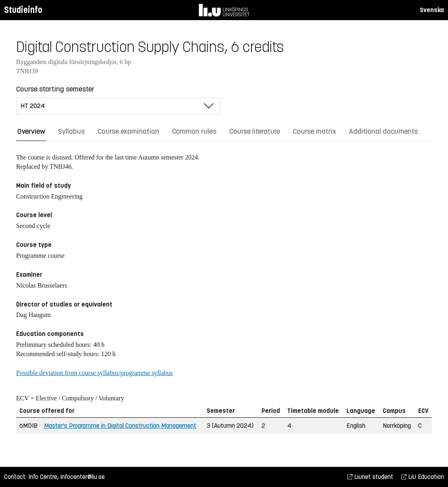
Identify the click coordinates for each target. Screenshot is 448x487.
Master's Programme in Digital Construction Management (120, 426)
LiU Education (423, 477)
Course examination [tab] (128, 131)
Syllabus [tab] (71, 131)
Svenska (432, 10)
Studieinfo (23, 10)
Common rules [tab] (194, 131)
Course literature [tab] (255, 131)
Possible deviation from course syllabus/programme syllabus (94, 373)
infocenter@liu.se (83, 477)
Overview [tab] (31, 131)
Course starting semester (55, 89)
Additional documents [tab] (383, 131)
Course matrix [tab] (314, 131)
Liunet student (370, 477)
